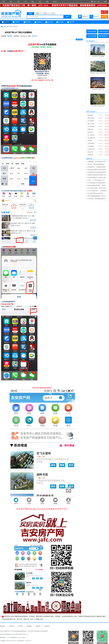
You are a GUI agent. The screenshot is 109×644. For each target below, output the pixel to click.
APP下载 (54, 2)
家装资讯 (38, 22)
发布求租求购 (92, 36)
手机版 (105, 2)
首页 (4, 2)
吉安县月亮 (91, 149)
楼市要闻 (27, 22)
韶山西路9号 (91, 138)
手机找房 (96, 17)
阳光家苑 (90, 115)
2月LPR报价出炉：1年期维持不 (98, 191)
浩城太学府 (101, 106)
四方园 (90, 141)
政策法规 (49, 22)
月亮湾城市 (91, 144)
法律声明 (11, 626)
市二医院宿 (91, 135)
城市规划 (60, 22)
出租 (18, 2)
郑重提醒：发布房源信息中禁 (97, 162)
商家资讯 (71, 22)
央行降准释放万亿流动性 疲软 (97, 178)
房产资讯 (9, 27)
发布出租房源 (104, 31)
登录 (95, 2)
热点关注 (5, 22)
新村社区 (90, 132)
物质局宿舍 (91, 118)
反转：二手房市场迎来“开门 (97, 180)
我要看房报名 (104, 36)
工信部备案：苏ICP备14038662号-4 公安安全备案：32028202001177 (16, 641)
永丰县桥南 (91, 127)
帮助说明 (3, 626)
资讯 (40, 2)
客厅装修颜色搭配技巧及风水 (97, 196)
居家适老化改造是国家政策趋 (97, 172)
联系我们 (38, 626)
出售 (11, 2)
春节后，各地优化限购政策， (97, 164)
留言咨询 (47, 626)
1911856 (9, 638)
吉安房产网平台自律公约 (96, 193)
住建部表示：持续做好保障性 (97, 167)
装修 (47, 2)
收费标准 (29, 626)
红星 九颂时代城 (101, 73)
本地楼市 (16, 22)
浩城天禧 (101, 89)
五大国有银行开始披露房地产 (97, 183)
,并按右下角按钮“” (25, 158)
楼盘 (33, 2)
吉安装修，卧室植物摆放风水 (97, 199)
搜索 (67, 17)
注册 (98, 2)
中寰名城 (90, 155)
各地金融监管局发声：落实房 (97, 185)
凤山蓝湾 (90, 152)
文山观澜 (101, 56)
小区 (25, 2)
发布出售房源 (92, 31)
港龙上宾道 (91, 124)
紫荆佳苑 (90, 129)
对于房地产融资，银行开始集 (97, 188)
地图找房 (85, 17)
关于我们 (20, 626)
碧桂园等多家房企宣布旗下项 (97, 175)
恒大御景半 (91, 121)
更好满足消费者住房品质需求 (97, 170)
